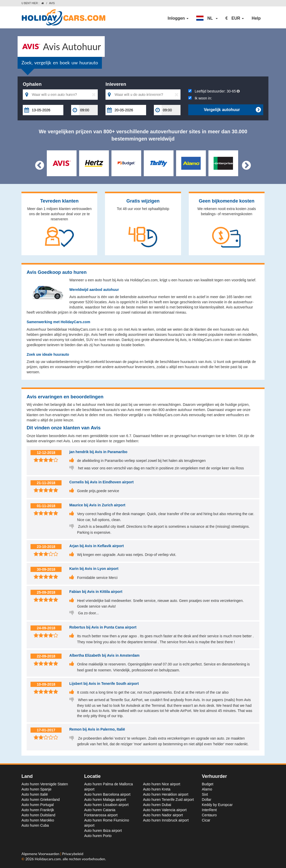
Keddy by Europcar (217, 805)
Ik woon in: (200, 98)
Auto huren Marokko (38, 820)
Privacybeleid (73, 854)
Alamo (207, 789)
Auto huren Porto (98, 836)
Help (256, 18)
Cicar (206, 820)
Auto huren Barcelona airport (107, 794)
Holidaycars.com (48, 859)
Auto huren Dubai (157, 805)
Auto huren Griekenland (41, 800)
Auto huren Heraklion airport (166, 794)
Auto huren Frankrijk (38, 810)
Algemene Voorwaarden (41, 854)
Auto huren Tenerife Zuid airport (168, 800)
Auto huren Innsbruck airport (166, 820)
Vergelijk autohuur (232, 110)
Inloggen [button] (178, 18)
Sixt (205, 794)
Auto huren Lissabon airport (107, 805)
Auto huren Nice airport (162, 784)
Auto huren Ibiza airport (103, 831)
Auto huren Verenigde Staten (45, 784)
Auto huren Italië (35, 794)
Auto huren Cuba (35, 825)
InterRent (209, 810)
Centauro (209, 815)
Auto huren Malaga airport (105, 800)
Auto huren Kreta (157, 789)
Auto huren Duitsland (38, 815)
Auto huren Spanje (36, 789)
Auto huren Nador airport (163, 815)
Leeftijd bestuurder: (214, 91)
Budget (208, 784)
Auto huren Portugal (38, 805)
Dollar (207, 800)
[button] (207, 18)
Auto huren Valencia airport (165, 810)
